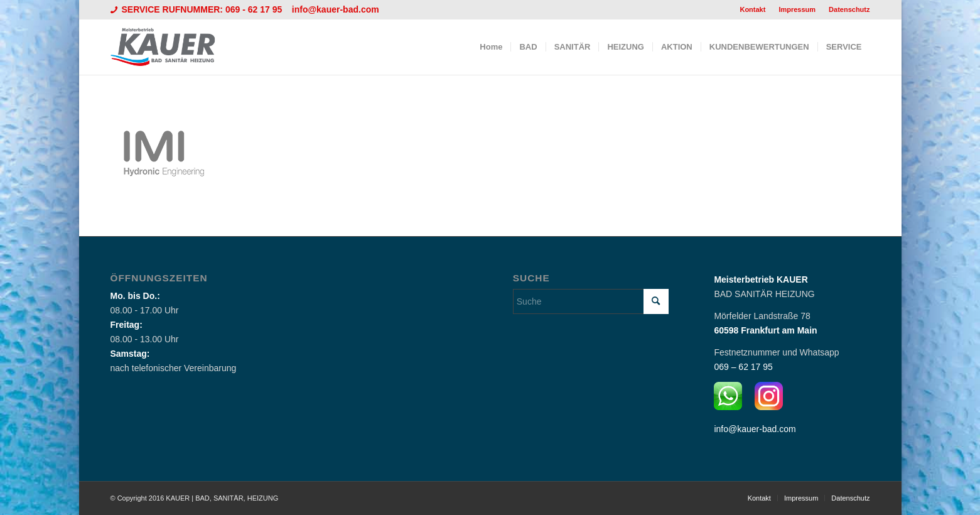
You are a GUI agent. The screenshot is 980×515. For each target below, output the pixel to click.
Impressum (797, 9)
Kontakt (752, 9)
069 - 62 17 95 (255, 9)
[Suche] (591, 301)
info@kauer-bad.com (336, 9)
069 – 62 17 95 (743, 367)
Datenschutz (849, 9)
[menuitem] (753, 9)
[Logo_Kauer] (171, 47)
